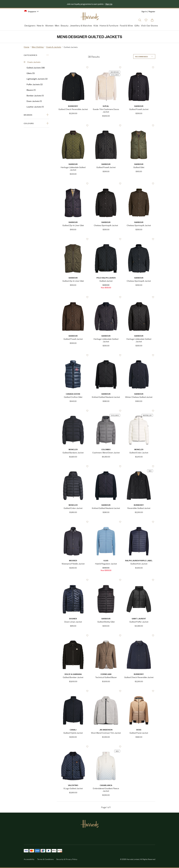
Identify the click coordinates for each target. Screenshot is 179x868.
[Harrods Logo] (90, 16)
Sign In (144, 11)
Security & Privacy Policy (67, 859)
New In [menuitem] (40, 25)
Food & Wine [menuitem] (126, 25)
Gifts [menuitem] (137, 25)
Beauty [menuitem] (65, 25)
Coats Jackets (32, 62)
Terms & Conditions (45, 859)
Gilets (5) (31, 73)
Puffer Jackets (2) (35, 84)
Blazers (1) (31, 90)
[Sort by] (144, 56)
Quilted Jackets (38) (36, 67)
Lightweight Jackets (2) (37, 79)
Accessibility (29, 859)
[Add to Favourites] (87, 67)
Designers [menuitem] (30, 25)
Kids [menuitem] (96, 25)
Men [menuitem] (57, 25)
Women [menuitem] (49, 25)
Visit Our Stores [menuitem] (149, 25)
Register (152, 11)
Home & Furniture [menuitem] (109, 25)
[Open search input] (140, 20)
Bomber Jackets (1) (35, 95)
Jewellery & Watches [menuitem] (81, 25)
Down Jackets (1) (34, 101)
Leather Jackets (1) (35, 107)
